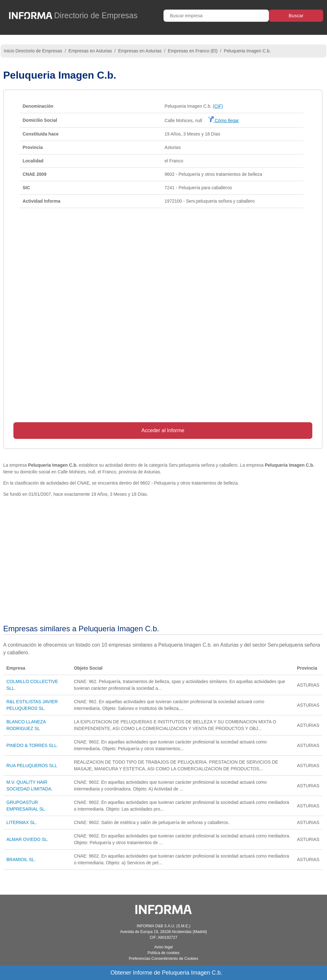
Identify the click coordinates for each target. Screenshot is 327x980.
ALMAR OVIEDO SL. (27, 839)
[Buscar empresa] (216, 16)
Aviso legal (163, 947)
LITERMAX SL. (22, 822)
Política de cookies (163, 953)
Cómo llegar (223, 121)
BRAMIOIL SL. (21, 859)
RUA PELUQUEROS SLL (32, 766)
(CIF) (218, 106)
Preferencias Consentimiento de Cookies (163, 959)
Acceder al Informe (163, 430)
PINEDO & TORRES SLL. (32, 745)
